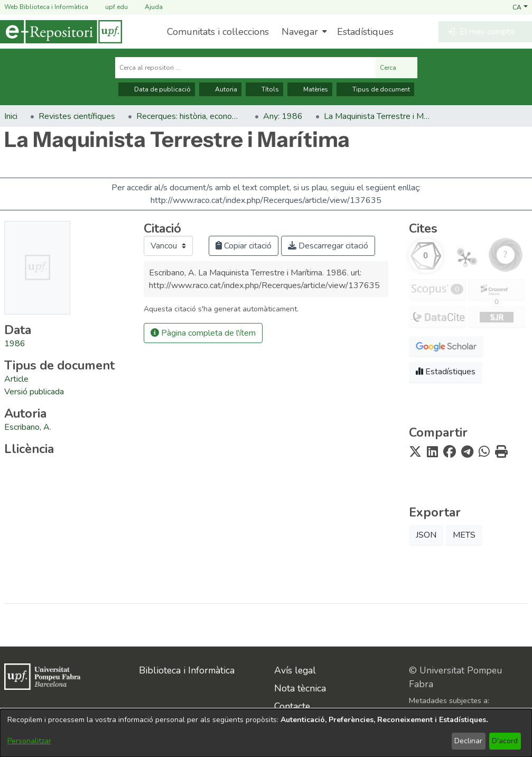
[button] (520, 7)
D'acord (505, 741)
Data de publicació (157, 89)
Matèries (310, 89)
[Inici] (61, 32)
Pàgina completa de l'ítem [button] (203, 333)
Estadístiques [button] (446, 372)
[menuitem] (303, 32)
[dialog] (266, 733)
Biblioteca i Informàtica (187, 670)
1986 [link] (15, 344)
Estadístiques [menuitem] (365, 32)
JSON (426, 535)
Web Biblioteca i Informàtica (46, 7)
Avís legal (295, 670)
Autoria (220, 89)
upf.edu (110, 7)
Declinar (468, 741)
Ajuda (147, 7)
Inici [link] (11, 116)
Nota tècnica (300, 688)
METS (464, 535)
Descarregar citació (328, 246)
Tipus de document (375, 89)
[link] (16, 379)
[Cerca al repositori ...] (245, 68)
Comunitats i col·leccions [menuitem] (218, 32)
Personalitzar (29, 741)
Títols (264, 89)
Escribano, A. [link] (28, 427)
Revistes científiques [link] (77, 116)
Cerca (396, 68)
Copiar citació (244, 246)
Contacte (292, 706)
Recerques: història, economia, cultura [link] (189, 116)
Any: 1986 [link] (283, 116)
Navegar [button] (300, 32)
